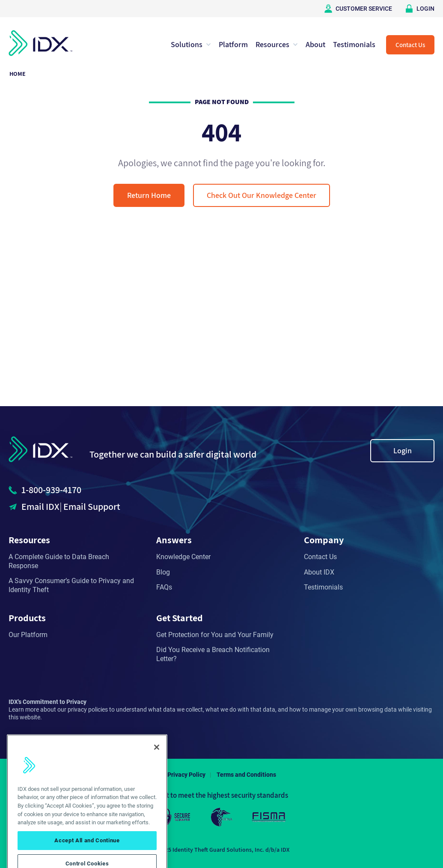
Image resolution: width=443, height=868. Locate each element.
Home (18, 74)
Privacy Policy (186, 775)
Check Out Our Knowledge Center (262, 195)
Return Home (149, 195)
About (315, 44)
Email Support (92, 506)
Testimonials (354, 44)
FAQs (164, 587)
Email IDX (40, 506)
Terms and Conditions (246, 775)
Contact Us (410, 45)
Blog (163, 572)
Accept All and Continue (87, 849)
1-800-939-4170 (51, 490)
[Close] (157, 756)
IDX (40, 449)
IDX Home (40, 43)
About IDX (319, 572)
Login (403, 450)
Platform (233, 44)
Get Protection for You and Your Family (215, 635)
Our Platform (28, 635)
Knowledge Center (183, 557)
